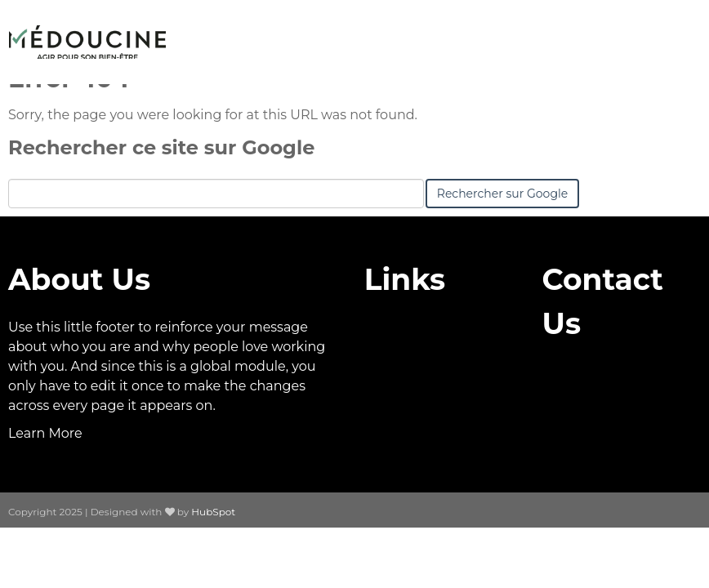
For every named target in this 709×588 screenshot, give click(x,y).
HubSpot (213, 512)
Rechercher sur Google (502, 194)
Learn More (45, 433)
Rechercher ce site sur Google (161, 147)
